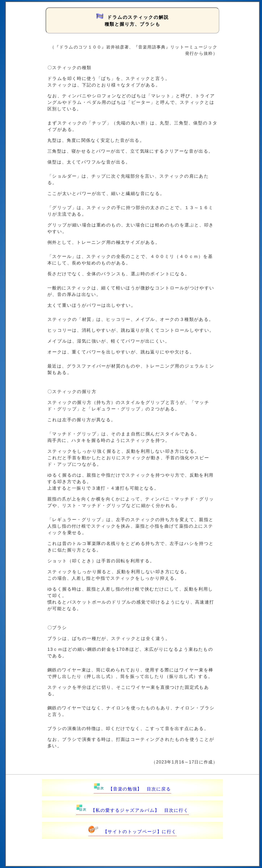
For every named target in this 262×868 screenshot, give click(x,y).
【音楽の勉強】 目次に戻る (132, 789)
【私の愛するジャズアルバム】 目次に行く (132, 810)
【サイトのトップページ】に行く (133, 832)
